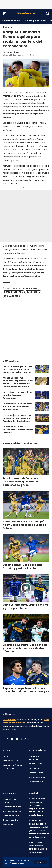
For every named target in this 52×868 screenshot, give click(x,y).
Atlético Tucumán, (13, 96)
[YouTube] (12, 739)
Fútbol (8, 27)
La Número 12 (9, 720)
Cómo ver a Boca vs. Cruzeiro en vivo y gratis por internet (26, 606)
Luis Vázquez (11, 296)
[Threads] (29, 739)
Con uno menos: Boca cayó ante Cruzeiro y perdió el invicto (23, 567)
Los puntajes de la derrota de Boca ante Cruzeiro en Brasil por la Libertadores (17, 418)
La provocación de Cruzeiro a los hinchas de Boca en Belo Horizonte (17, 407)
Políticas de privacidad (17, 863)
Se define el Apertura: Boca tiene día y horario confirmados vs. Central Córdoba (25, 648)
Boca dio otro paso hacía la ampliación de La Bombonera (17, 395)
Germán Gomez (13, 52)
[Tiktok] (25, 739)
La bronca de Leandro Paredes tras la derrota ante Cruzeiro (18, 430)
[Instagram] (21, 739)
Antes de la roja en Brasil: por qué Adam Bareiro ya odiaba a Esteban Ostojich (24, 525)
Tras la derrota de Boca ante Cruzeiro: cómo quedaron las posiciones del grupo (21, 482)
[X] (8, 739)
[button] (41, 862)
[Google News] (17, 739)
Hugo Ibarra (33, 292)
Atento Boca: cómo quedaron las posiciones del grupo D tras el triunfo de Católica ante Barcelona (18, 382)
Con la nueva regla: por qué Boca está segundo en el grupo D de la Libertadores (17, 369)
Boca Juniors (30, 288)
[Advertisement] (26, 4)
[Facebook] (4, 739)
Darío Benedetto (14, 292)
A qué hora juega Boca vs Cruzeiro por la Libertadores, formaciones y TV (26, 690)
